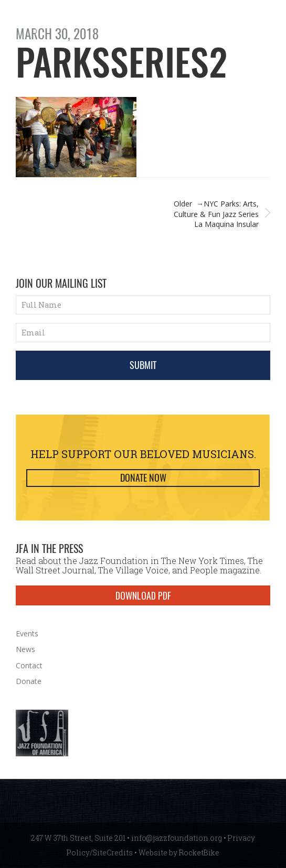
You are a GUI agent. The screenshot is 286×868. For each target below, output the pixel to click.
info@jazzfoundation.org (177, 838)
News (25, 649)
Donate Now (143, 478)
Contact (29, 665)
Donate (29, 681)
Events (27, 633)
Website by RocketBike (179, 853)
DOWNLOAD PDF (143, 595)
